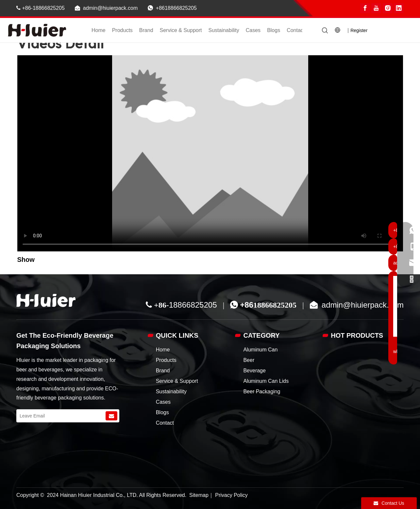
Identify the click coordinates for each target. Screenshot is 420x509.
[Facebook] (365, 8)
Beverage (254, 371)
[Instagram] (388, 8)
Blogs (274, 30)
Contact (296, 30)
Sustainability (224, 30)
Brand (146, 30)
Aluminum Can (260, 350)
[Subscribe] (111, 416)
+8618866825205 (176, 8)
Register (359, 30)
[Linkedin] (399, 8)
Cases (253, 30)
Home (99, 30)
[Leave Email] (60, 416)
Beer (249, 360)
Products (122, 30)
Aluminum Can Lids (266, 381)
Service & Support (181, 30)
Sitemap (199, 495)
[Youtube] (376, 8)
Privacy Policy (231, 495)
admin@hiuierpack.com (110, 8)
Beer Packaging (262, 391)
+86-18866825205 (41, 8)
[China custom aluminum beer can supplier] (46, 300)
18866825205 (193, 305)
